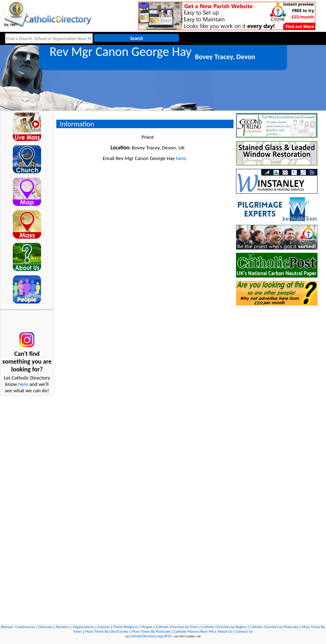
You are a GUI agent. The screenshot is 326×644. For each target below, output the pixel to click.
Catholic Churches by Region (224, 627)
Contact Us (244, 631)
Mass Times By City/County (107, 631)
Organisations (83, 627)
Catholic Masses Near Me (194, 631)
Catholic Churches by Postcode (274, 627)
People (147, 627)
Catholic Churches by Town (177, 627)
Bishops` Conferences (18, 627)
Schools (104, 627)
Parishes (63, 627)
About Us (225, 631)
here (23, 384)
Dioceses (45, 627)
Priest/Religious (126, 627)
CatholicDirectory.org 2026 (150, 636)
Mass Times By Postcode (151, 631)
